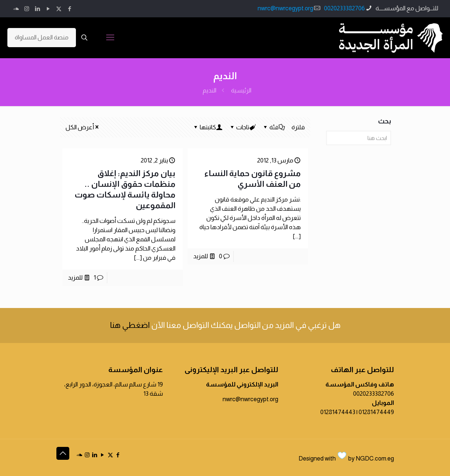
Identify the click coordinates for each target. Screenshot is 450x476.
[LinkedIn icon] (37, 9)
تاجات (242, 127)
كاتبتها (207, 127)
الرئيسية (241, 90)
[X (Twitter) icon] (59, 9)
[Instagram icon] (27, 9)
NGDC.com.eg (375, 458)
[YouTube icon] (48, 9)
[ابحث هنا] (358, 138)
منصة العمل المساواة (42, 37)
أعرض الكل (83, 127)
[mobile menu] (110, 38)
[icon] (16, 9)
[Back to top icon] (63, 453)
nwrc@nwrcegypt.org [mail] (285, 8)
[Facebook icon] (69, 9)
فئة (273, 127)
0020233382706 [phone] (344, 8)
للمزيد (200, 256)
